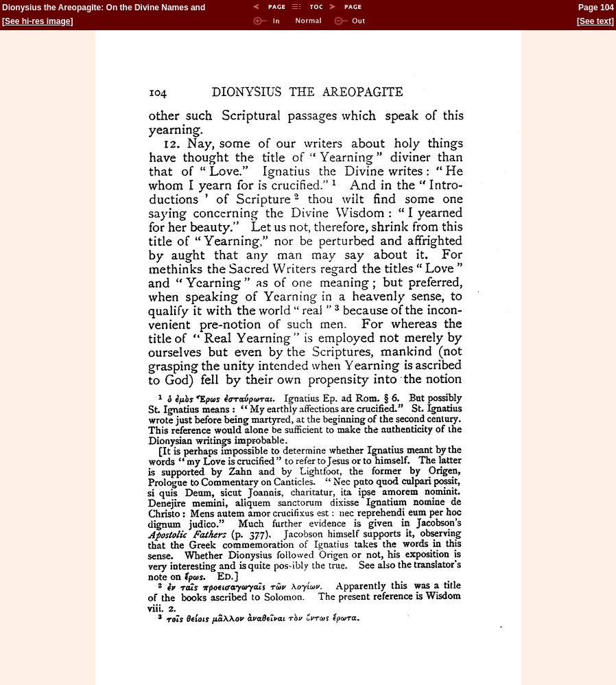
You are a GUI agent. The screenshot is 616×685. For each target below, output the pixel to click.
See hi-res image (37, 21)
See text (595, 21)
